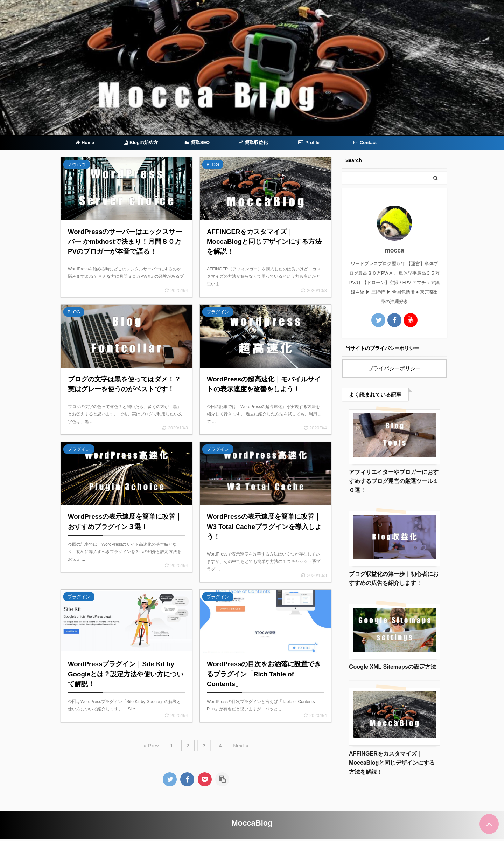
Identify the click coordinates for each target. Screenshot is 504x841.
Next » (241, 746)
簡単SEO (197, 142)
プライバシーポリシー (394, 368)
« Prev (151, 746)
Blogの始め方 (141, 142)
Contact (365, 142)
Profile (309, 142)
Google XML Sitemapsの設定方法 (393, 667)
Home (85, 142)
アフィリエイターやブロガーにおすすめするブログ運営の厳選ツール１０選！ (394, 481)
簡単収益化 (253, 142)
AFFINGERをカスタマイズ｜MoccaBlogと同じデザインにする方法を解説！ (392, 763)
